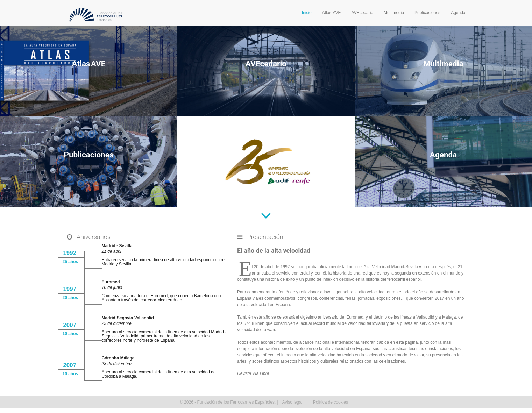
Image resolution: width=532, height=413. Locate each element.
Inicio (307, 13)
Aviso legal (292, 402)
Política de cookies (331, 402)
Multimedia (394, 13)
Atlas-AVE (332, 13)
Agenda (458, 13)
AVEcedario (362, 13)
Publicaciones (427, 13)
